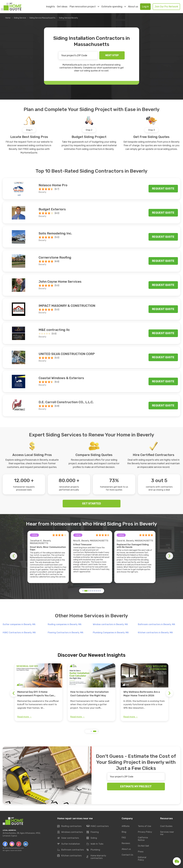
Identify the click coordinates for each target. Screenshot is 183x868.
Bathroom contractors (71, 850)
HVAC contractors (98, 826)
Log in (145, 7)
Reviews (126, 843)
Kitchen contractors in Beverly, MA (155, 633)
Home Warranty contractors (96, 857)
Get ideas (62, 7)
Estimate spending (114, 7)
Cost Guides (166, 826)
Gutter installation (69, 844)
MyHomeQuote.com (16, 848)
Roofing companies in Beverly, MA (65, 624)
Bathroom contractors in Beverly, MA (157, 624)
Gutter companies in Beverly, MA (19, 624)
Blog (124, 832)
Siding (92, 838)
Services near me (167, 833)
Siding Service (20, 18)
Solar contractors (68, 838)
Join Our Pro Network (166, 7)
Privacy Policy (145, 832)
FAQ (124, 838)
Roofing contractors (69, 826)
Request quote (163, 189)
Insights (50, 7)
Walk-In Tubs (95, 844)
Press (141, 852)
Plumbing (93, 850)
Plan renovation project (84, 7)
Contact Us (127, 855)
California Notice (143, 839)
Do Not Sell (143, 846)
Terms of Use (144, 826)
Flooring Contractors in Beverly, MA (66, 633)
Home (8, 18)
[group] (38, 692)
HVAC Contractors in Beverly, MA (19, 633)
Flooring (93, 832)
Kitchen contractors (69, 856)
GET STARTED (91, 503)
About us (133, 7)
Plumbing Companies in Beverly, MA (111, 633)
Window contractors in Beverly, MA (110, 624)
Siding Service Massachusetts (42, 18)
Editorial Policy (142, 859)
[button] (83, 591)
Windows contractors (70, 832)
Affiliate (126, 826)
